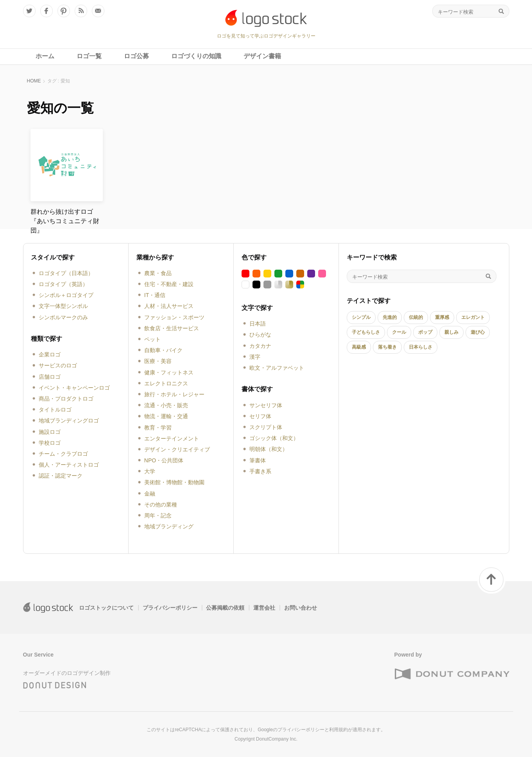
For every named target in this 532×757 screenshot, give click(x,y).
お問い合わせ (301, 608)
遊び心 (478, 332)
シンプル (361, 317)
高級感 (359, 347)
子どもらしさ (366, 332)
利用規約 (339, 730)
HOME (34, 81)
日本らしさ (421, 347)
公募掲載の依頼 (225, 608)
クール (399, 332)
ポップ (425, 332)
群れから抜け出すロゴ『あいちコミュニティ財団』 (65, 221)
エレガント (473, 317)
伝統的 (416, 317)
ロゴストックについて (106, 608)
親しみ (451, 332)
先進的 (390, 317)
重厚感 (442, 317)
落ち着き (387, 347)
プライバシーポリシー (170, 608)
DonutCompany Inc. (277, 739)
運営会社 (264, 608)
